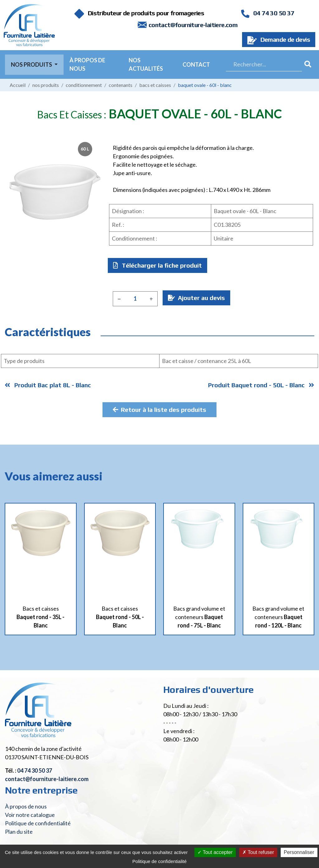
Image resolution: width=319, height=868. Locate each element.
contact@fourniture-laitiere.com (193, 25)
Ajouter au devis (196, 298)
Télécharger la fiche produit (157, 265)
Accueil (18, 85)
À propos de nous (87, 64)
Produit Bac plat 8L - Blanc (48, 385)
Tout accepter (215, 852)
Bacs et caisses (155, 85)
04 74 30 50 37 (268, 13)
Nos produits (46, 85)
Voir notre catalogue (30, 815)
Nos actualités (146, 64)
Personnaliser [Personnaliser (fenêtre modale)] (299, 852)
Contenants (121, 85)
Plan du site (19, 832)
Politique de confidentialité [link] (159, 861)
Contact (196, 64)
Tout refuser (258, 852)
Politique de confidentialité (38, 823)
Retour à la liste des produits (159, 410)
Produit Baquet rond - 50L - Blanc (261, 385)
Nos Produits (32, 64)
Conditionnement (84, 85)
